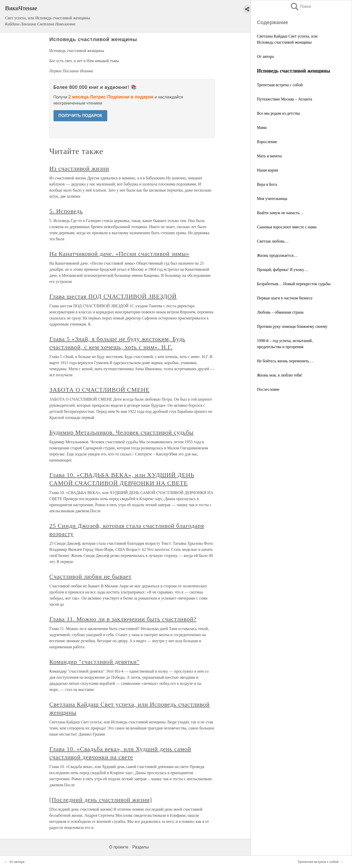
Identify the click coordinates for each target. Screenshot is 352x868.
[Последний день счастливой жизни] (101, 800)
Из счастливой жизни (79, 168)
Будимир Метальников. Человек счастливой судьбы (122, 432)
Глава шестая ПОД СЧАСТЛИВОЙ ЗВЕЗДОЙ (113, 296)
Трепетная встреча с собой (280, 85)
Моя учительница (272, 199)
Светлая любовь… (273, 241)
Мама (262, 127)
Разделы (140, 847)
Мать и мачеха (269, 156)
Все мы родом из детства (278, 113)
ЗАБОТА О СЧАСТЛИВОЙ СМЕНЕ (100, 390)
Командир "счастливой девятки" (95, 662)
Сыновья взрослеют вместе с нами (287, 227)
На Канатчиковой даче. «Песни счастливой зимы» (119, 254)
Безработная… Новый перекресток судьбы (294, 284)
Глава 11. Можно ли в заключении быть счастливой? (123, 619)
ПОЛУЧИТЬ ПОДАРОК (81, 116)
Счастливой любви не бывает (91, 576)
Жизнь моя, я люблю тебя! (280, 375)
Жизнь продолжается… (277, 255)
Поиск (301, 6)
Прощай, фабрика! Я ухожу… (283, 270)
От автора (265, 56)
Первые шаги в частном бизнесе (285, 298)
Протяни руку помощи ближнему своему (292, 326)
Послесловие (268, 389)
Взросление (267, 142)
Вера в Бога (267, 184)
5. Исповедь (66, 211)
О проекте (119, 847)
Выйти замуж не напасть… (280, 213)
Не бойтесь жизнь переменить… (285, 361)
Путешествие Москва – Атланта (285, 99)
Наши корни (268, 170)
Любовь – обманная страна (280, 312)
